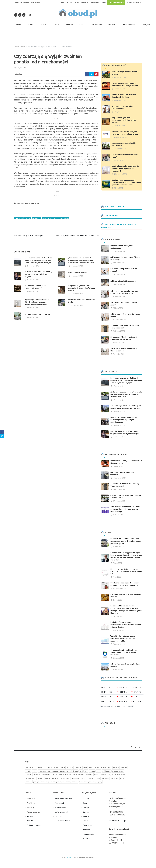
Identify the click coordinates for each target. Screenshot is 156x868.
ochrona (41, 778)
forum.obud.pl (60, 803)
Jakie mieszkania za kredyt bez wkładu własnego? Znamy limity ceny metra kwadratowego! (125, 509)
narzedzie (37, 775)
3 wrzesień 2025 (119, 547)
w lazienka (105, 778)
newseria (103, 775)
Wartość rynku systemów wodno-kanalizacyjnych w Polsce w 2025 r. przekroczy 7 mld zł (124, 639)
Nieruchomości (89, 834)
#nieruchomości (49, 218)
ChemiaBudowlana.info (116, 3)
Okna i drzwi (87, 825)
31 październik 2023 (120, 320)
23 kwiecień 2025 (119, 644)
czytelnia (39, 767)
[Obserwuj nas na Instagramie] (24, 15)
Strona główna (20, 47)
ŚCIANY (86, 799)
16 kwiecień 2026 (33, 280)
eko (86, 771)
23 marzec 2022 (119, 501)
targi (81, 771)
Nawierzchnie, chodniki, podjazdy (91, 782)
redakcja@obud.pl (134, 3)
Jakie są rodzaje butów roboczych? (124, 281)
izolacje (63, 771)
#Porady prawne (63, 218)
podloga (36, 782)
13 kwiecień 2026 (33, 318)
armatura (91, 778)
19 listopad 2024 (120, 77)
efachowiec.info (61, 808)
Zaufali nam (109, 216)
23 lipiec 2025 (118, 670)
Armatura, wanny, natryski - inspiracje (58, 778)
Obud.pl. (70, 857)
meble (84, 778)
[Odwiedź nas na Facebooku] (16, 15)
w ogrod (110, 775)
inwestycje (46, 775)
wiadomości (30, 767)
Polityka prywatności (82, 3)
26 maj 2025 (117, 600)
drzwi (69, 771)
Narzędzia (87, 839)
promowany (45, 782)
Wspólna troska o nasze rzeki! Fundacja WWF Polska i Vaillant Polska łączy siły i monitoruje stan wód (126, 182)
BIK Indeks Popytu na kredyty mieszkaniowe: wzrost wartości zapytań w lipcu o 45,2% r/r (126, 625)
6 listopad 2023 (118, 343)
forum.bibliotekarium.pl (63, 821)
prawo (91, 767)
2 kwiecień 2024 (120, 126)
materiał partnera (44, 771)
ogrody (28, 771)
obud (99, 771)
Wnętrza (86, 816)
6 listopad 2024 (118, 658)
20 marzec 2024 (119, 263)
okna (63, 767)
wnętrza (92, 771)
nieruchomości (106, 767)
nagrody (116, 767)
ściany (97, 767)
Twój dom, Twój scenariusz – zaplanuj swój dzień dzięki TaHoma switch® (81, 288)
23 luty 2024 (118, 188)
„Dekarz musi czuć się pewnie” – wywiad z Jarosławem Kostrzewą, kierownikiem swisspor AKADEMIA (81, 260)
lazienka (28, 782)
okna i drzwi (48, 767)
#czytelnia (19, 218)
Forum (104, 3)
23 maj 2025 (117, 616)
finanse (75, 771)
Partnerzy (30, 808)
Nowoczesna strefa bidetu (78, 273)
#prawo (28, 218)
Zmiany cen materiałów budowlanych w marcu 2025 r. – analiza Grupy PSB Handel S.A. (126, 571)
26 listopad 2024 (120, 149)
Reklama (61, 3)
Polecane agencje (113, 207)
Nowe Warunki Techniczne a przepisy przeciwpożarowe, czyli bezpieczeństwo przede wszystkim (126, 541)
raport (122, 778)
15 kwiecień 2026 (77, 294)
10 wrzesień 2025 (120, 137)
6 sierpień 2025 (118, 630)
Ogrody (86, 821)
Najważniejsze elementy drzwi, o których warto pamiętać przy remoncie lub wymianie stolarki (37, 302)
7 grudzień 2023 (119, 354)
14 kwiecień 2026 (33, 308)
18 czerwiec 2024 (120, 174)
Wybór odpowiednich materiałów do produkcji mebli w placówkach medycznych (125, 169)
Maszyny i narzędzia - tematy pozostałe (64, 782)
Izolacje (86, 808)
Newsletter (95, 3)
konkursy (29, 775)
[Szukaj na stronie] (30, 15)
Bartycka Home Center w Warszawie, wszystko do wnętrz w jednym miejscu (38, 274)
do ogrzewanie (31, 778)
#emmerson (37, 218)
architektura (106, 771)
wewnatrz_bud (120, 775)
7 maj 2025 (117, 577)
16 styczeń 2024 (119, 284)
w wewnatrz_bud (118, 771)
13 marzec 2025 (119, 274)
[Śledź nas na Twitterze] (20, 15)
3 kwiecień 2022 (119, 515)
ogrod (98, 778)
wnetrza (57, 767)
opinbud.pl (59, 816)
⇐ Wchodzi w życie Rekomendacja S (29, 236)
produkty (70, 767)
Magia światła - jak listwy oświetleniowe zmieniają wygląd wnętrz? (124, 120)
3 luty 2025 (118, 112)
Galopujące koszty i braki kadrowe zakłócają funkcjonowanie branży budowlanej (124, 652)
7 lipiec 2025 (117, 563)
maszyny (55, 771)
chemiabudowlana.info (63, 799)
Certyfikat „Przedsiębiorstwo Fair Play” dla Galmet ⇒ (77, 236)
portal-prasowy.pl (61, 812)
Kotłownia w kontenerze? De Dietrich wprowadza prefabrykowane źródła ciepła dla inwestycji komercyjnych (38, 260)
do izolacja (115, 778)
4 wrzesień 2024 (119, 297)
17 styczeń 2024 (119, 251)
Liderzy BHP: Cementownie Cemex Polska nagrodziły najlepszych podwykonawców (124, 420)
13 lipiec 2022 (118, 466)
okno (85, 767)
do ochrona (76, 778)
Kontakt (70, 3)
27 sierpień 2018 (120, 100)
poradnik (124, 767)
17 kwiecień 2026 (33, 266)
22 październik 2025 (120, 589)
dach (96, 775)
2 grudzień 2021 (120, 89)
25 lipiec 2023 (119, 160)
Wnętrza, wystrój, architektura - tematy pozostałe (68, 775)
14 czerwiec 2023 (119, 478)
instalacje (78, 767)
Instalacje (86, 830)
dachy (35, 771)
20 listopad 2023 (119, 331)
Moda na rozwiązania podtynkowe (37, 314)
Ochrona (86, 812)
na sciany (89, 775)
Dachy (85, 803)
